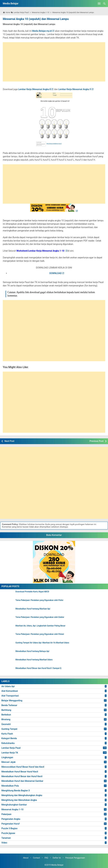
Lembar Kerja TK (10, 753)
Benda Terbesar (9, 705)
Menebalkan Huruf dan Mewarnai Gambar (22, 781)
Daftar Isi (57, 858)
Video (4, 843)
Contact (36, 858)
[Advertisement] (54, 62)
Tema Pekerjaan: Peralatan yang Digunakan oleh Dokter (40, 617)
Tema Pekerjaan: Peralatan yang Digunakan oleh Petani (40, 634)
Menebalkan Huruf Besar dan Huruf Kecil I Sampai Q (38, 668)
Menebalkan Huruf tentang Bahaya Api (32, 651)
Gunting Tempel (9, 729)
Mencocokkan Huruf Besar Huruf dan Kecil (23, 767)
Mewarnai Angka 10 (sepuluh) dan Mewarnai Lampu (36, 19)
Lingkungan (7, 757)
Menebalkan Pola (10, 786)
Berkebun (6, 715)
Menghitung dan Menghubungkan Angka (22, 795)
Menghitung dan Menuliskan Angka (19, 800)
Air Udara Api (8, 686)
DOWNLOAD (55, 273)
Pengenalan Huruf (10, 824)
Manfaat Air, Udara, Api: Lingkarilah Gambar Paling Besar (40, 626)
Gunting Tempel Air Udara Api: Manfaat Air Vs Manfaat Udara (42, 643)
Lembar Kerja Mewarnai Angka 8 (35, 89)
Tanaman (6, 838)
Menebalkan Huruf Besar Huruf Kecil (20, 772)
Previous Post (97, 441)
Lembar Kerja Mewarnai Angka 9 (75, 89)
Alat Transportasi (10, 696)
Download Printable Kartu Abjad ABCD (32, 592)
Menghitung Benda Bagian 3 (16, 791)
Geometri (6, 724)
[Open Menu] (99, 4)
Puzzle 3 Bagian (9, 828)
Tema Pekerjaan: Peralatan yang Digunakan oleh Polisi (39, 600)
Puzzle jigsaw (8, 833)
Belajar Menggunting (12, 700)
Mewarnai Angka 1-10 (12, 809)
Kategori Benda (9, 738)
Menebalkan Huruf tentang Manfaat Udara (34, 660)
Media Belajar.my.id (42, 31)
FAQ (46, 858)
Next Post (9, 441)
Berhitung (6, 710)
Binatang (6, 719)
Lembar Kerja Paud (11, 748)
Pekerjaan (6, 814)
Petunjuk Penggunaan (75, 858)
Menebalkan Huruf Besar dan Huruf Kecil (22, 776)
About (26, 858)
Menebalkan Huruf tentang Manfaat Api (33, 609)
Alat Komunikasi (10, 691)
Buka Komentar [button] (54, 535)
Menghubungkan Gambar (14, 805)
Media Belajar (11, 3)
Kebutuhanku (8, 743)
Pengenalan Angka (11, 819)
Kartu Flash (7, 734)
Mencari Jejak (9, 762)
